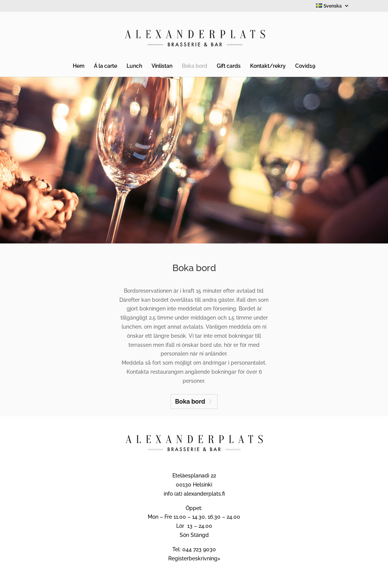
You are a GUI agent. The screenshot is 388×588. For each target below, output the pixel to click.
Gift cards (229, 66)
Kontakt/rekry (268, 66)
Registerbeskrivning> (194, 558)
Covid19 (305, 66)
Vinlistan (162, 66)
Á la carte (106, 66)
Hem (79, 66)
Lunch (134, 66)
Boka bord (195, 66)
